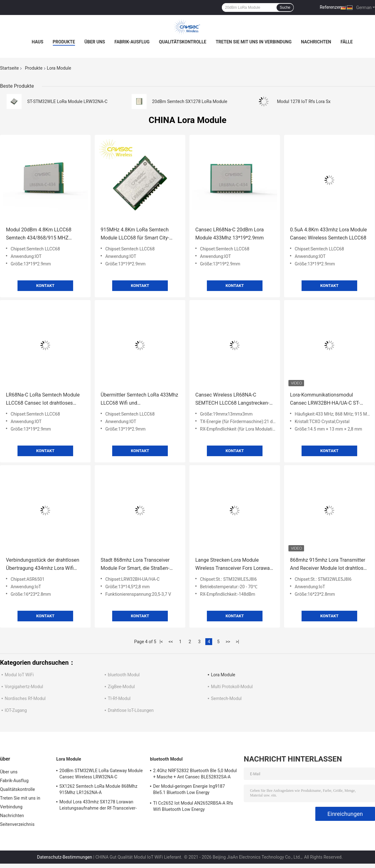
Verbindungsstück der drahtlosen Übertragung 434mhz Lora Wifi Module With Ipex (43, 565)
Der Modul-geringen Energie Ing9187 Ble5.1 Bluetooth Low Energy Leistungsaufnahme (189, 790)
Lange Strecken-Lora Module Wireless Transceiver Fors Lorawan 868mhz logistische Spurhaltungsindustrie (234, 565)
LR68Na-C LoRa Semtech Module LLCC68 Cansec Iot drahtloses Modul (43, 399)
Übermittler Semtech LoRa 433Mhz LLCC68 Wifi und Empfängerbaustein (139, 399)
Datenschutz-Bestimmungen (65, 857)
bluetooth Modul (124, 675)
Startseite (9, 68)
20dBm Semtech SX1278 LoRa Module (190, 101)
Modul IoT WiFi (19, 675)
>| (237, 642)
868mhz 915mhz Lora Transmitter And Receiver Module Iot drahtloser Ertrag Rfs (329, 565)
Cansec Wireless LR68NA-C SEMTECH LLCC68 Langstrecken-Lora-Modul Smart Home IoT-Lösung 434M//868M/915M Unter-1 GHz (233, 399)
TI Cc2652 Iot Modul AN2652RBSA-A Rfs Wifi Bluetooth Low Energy (193, 806)
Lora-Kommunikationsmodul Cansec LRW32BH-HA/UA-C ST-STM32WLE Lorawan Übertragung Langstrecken (327, 399)
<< (171, 642)
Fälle (347, 42)
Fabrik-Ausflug (132, 42)
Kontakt (45, 286)
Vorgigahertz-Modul (24, 687)
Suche (285, 7)
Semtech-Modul (226, 698)
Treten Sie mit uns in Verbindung (254, 42)
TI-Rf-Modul (119, 698)
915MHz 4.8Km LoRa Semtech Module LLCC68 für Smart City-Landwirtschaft (135, 234)
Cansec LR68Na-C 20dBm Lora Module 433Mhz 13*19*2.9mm (230, 234)
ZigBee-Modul (121, 687)
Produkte (64, 42)
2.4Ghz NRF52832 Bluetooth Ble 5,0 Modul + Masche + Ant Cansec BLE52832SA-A (195, 774)
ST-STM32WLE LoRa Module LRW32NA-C (67, 101)
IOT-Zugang (16, 710)
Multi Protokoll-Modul (232, 687)
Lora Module (223, 675)
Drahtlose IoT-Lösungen (131, 710)
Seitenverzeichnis (17, 824)
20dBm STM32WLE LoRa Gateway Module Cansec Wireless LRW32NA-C (101, 774)
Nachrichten (316, 42)
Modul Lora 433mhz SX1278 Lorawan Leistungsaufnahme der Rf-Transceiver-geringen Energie (98, 806)
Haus (37, 42)
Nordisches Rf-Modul (25, 698)
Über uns (95, 42)
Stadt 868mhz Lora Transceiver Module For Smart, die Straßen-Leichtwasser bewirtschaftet (135, 565)
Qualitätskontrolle (183, 42)
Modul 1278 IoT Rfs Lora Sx (304, 101)
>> (228, 642)
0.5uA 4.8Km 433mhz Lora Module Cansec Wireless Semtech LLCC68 (328, 234)
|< (161, 642)
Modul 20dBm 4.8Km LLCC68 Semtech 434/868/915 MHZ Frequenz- (39, 234)
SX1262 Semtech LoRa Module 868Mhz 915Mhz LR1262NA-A (98, 789)
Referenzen (331, 7)
